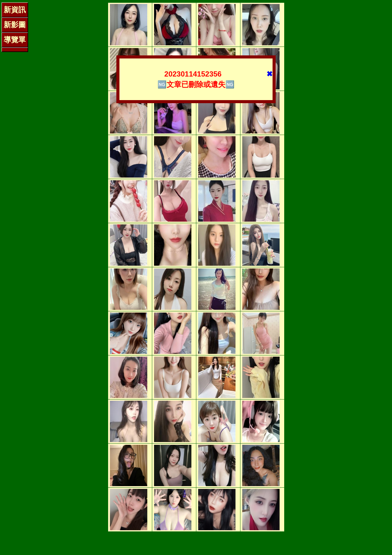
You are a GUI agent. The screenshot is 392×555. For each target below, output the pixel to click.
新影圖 (15, 25)
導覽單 (15, 40)
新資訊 (15, 10)
